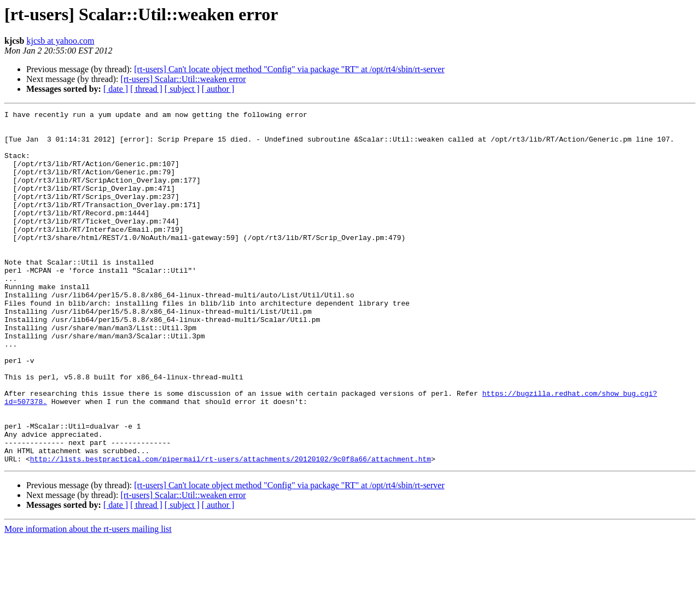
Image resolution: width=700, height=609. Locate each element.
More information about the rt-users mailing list (88, 599)
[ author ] (218, 89)
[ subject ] (182, 89)
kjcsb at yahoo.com (60, 41)
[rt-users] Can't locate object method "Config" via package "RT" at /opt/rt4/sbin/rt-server (289, 69)
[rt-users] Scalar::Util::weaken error (183, 79)
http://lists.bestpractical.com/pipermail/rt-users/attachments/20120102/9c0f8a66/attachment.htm (231, 529)
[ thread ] (146, 89)
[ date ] (116, 89)
